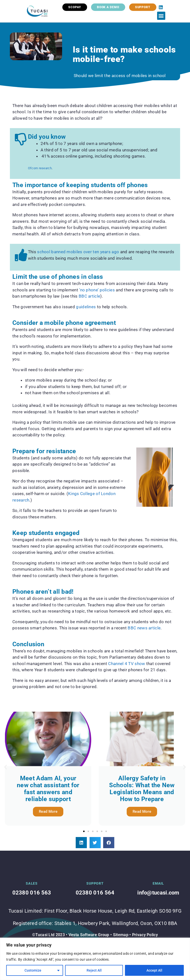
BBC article (89, 296)
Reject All (94, 970)
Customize (33, 970)
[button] (161, 16)
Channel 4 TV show (127, 664)
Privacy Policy (145, 935)
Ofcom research (40, 168)
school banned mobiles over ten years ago (78, 252)
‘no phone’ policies (96, 290)
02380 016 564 (95, 893)
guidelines (86, 307)
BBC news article (144, 628)
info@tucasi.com (158, 893)
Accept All (154, 970)
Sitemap (121, 935)
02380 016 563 (32, 893)
